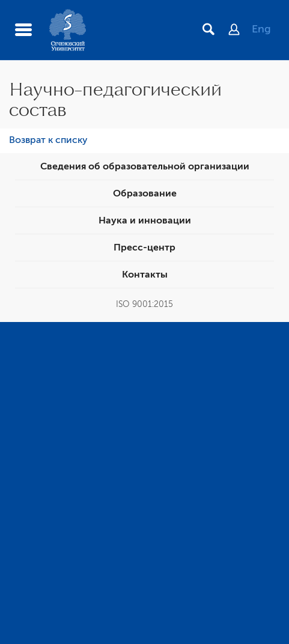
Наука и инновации (145, 220)
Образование (145, 193)
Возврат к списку (48, 140)
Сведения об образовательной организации (145, 166)
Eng (261, 29)
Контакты (145, 275)
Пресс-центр (144, 248)
